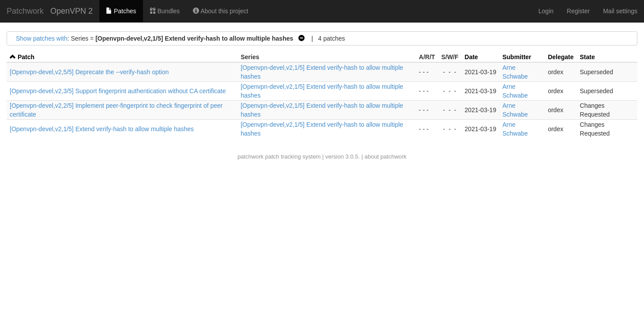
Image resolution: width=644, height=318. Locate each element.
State (588, 57)
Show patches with (42, 38)
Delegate (561, 57)
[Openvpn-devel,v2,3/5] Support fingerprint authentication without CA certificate (118, 91)
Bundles (165, 11)
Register (578, 11)
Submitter (517, 57)
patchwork (250, 157)
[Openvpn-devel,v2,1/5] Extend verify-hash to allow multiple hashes (102, 129)
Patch (26, 57)
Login (546, 11)
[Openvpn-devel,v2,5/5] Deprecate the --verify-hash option (89, 72)
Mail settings (620, 11)
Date (471, 57)
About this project (220, 11)
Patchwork (25, 11)
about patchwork (386, 157)
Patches (121, 11)
